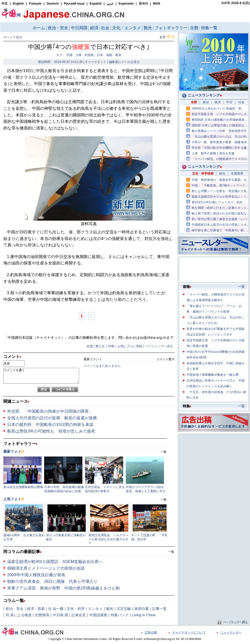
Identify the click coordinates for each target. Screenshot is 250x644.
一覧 (171, 552)
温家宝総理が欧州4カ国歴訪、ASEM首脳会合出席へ (55, 562)
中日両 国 (60, 615)
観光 (110, 609)
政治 (19, 37)
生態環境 (42, 615)
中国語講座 (98, 615)
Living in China (144, 615)
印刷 (111, 346)
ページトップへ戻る (159, 346)
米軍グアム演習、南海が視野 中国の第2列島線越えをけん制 (63, 588)
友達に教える (96, 346)
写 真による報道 (19, 615)
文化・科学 (76, 609)
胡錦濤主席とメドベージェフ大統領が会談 (46, 568)
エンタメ (95, 609)
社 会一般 (56, 609)
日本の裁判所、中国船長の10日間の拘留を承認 (50, 425)
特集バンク (120, 615)
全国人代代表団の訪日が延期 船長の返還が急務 (52, 418)
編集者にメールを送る (124, 62)
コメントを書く (41, 376)
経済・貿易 (36, 609)
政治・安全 (15, 609)
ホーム (8, 37)
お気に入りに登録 (130, 346)
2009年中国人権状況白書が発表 (36, 575)
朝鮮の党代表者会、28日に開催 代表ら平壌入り (52, 581)
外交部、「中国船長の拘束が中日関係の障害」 (50, 411)
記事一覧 (159, 609)
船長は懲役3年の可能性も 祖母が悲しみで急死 (51, 431)
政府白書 (142, 609)
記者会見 (79, 615)
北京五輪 (124, 609)
